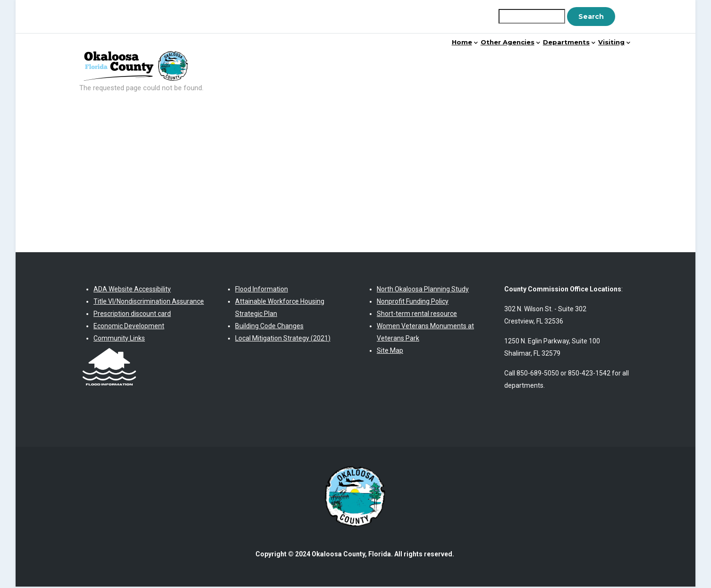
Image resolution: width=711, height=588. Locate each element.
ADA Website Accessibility (132, 290)
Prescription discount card (132, 315)
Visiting (607, 59)
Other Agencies (470, 59)
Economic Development (129, 327)
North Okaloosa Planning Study (423, 290)
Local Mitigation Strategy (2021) (283, 339)
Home (408, 59)
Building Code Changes (269, 327)
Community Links (119, 339)
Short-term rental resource (417, 315)
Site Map (390, 351)
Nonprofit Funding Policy (413, 302)
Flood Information (262, 290)
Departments (546, 59)
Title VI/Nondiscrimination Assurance (149, 302)
